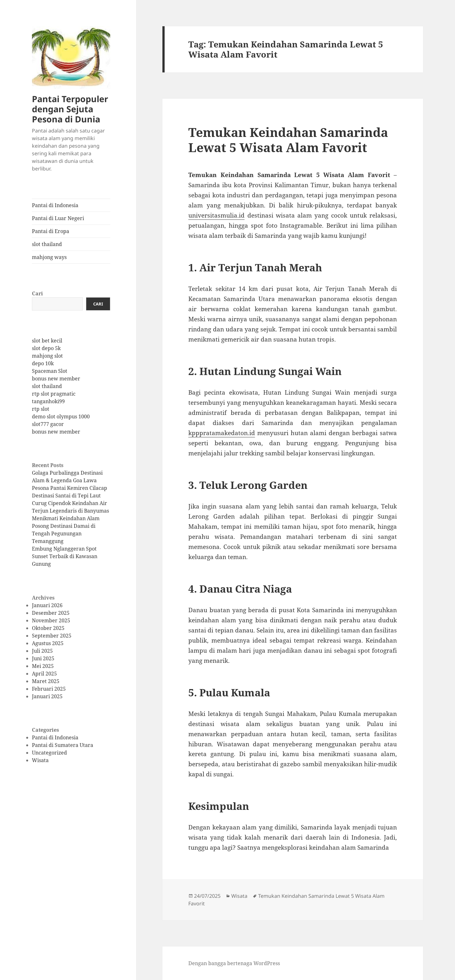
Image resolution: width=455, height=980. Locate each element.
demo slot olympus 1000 (61, 416)
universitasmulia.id (216, 215)
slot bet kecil (47, 341)
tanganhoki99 (48, 401)
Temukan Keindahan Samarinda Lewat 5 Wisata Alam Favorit (288, 140)
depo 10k (43, 363)
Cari (37, 293)
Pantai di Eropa (51, 231)
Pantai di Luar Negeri (58, 218)
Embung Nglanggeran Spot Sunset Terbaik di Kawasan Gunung (65, 556)
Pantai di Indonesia (55, 205)
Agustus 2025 (48, 643)
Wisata (40, 760)
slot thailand (47, 244)
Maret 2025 (46, 681)
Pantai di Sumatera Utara (63, 745)
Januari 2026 (47, 605)
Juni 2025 (43, 658)
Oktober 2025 (48, 628)
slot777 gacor (48, 424)
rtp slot (41, 409)
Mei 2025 (43, 666)
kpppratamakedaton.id (222, 433)
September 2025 (52, 636)
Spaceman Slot (50, 371)
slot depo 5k (46, 348)
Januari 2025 (47, 696)
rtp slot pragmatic (54, 394)
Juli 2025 (42, 651)
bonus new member (56, 379)
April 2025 (44, 674)
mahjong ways (49, 257)
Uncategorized (49, 753)
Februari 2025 (49, 689)
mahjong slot (47, 356)
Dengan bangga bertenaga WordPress (234, 963)
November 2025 (51, 620)
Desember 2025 (51, 613)
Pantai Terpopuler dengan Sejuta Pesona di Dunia (70, 109)
